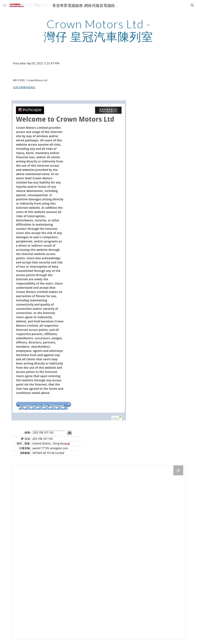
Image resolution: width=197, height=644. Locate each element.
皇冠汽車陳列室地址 (24, 87)
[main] (98, 30)
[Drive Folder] (99, 552)
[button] (5, 5)
